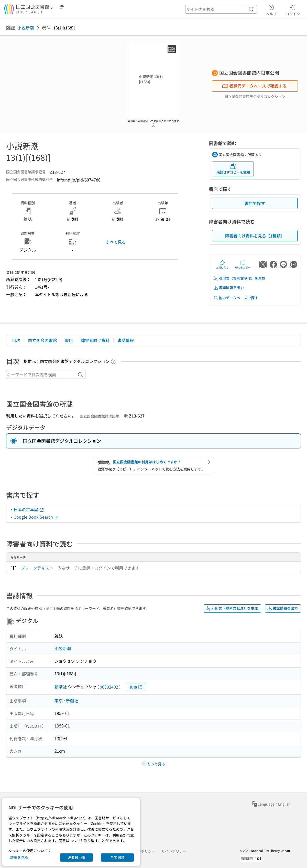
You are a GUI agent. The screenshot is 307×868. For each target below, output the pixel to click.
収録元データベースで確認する (254, 86)
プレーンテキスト (37, 568)
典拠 (136, 687)
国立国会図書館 (42, 340)
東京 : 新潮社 (66, 701)
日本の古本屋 (29, 509)
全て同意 (117, 857)
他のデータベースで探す (236, 298)
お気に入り (222, 264)
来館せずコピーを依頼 (233, 169)
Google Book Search (36, 517)
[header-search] (221, 9)
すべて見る (116, 242)
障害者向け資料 (95, 340)
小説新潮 (26, 28)
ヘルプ (271, 9)
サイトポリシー (174, 851)
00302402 (109, 687)
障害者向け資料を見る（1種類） (255, 236)
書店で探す (255, 203)
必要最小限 (76, 857)
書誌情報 (126, 340)
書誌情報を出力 (228, 288)
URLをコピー (243, 264)
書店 (69, 340)
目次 (16, 340)
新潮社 (61, 687)
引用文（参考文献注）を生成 (239, 278)
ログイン (293, 9)
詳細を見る (19, 857)
